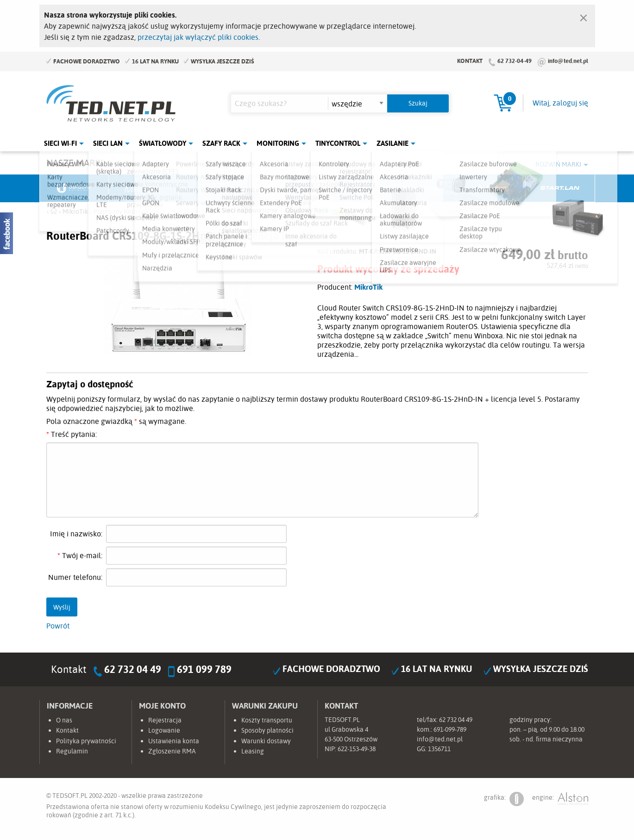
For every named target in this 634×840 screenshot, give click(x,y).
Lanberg (491, 188)
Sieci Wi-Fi (60, 143)
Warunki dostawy (266, 741)
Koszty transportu (267, 720)
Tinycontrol (338, 143)
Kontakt (470, 61)
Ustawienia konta (174, 741)
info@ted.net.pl (568, 61)
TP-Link (352, 188)
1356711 (439, 749)
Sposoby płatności (267, 730)
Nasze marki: (76, 163)
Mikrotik (144, 188)
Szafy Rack (221, 143)
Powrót (58, 626)
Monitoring (278, 143)
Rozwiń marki (558, 164)
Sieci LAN (108, 143)
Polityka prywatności (86, 741)
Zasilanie (392, 143)
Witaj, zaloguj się (560, 103)
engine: (560, 799)
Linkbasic (421, 188)
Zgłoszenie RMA (172, 751)
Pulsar (282, 188)
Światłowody (163, 143)
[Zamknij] (584, 16)
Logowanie (164, 730)
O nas (64, 720)
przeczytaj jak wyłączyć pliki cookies (198, 37)
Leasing (253, 751)
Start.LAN (560, 188)
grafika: (504, 799)
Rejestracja (165, 720)
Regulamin (72, 751)
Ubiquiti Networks (75, 188)
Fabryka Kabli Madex (213, 188)
